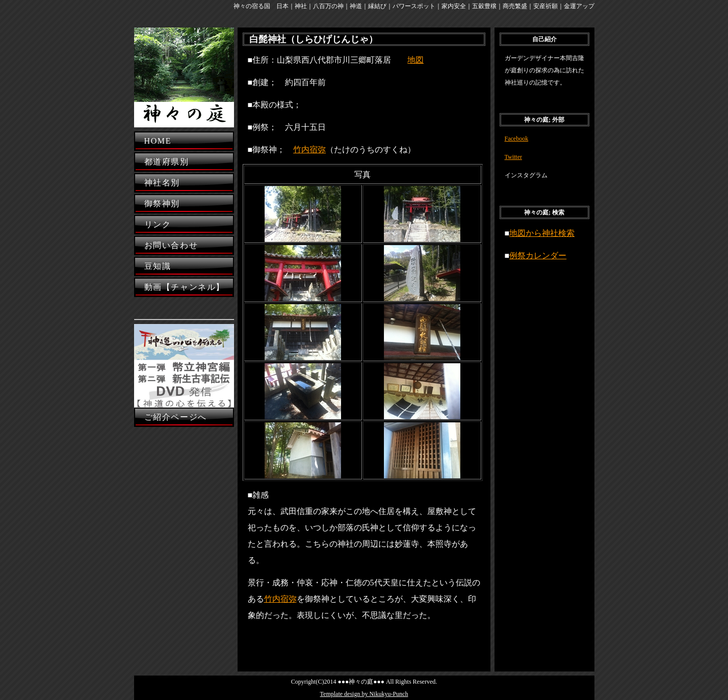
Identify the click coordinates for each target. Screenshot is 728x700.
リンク (158, 224)
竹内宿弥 (309, 150)
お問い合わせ (171, 245)
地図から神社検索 (542, 233)
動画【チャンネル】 (185, 287)
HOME (158, 141)
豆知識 (158, 266)
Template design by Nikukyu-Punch (364, 694)
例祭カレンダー (538, 255)
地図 (415, 60)
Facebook (517, 139)
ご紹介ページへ (176, 417)
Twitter (513, 157)
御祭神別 (162, 204)
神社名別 (162, 183)
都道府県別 (167, 162)
